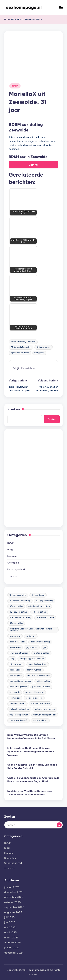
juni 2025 (10, 922)
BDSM (15, 86)
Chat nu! (33, 165)
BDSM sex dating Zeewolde (23, 342)
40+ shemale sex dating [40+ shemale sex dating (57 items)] (20, 617)
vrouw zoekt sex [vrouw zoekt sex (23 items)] (40, 720)
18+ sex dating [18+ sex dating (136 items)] (38, 595)
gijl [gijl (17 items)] (44, 647)
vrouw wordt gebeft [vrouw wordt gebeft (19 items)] (18, 720)
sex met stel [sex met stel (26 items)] (15, 698)
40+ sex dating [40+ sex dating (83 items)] (39, 612)
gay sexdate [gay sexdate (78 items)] (15, 647)
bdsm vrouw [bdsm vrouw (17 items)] (15, 636)
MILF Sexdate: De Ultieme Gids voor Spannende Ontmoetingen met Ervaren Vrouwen (31, 752)
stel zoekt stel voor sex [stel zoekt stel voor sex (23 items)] (45, 709)
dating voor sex (44, 347)
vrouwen (12, 576)
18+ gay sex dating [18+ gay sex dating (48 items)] (18, 595)
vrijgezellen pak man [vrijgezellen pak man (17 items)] (19, 715)
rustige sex (39, 353)
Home (7, 19)
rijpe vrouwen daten (20, 353)
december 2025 (14, 892)
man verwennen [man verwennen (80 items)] (34, 670)
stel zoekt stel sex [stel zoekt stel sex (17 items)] (17, 703)
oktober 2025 (13, 902)
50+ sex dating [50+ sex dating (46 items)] (16, 623)
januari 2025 (12, 947)
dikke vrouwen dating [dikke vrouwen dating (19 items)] (40, 642)
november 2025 (14, 897)
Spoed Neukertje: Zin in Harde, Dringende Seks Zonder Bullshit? (32, 766)
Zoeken (14, 409)
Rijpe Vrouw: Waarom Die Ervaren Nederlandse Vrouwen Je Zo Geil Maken (31, 737)
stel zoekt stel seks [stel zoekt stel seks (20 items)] (34, 698)
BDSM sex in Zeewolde (21, 347)
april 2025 (10, 932)
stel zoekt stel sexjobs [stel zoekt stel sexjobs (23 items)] (19, 709)
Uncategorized (16, 569)
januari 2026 (12, 887)
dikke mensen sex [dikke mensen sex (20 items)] (17, 642)
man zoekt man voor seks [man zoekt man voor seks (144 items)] (38, 676)
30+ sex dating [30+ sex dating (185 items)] (16, 606)
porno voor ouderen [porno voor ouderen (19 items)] (41, 687)
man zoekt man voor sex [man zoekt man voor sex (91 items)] (20, 681)
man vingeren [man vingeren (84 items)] (16, 676)
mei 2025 (10, 927)
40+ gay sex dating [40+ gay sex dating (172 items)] (18, 612)
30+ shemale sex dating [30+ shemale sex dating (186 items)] (39, 606)
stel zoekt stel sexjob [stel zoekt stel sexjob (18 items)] (40, 703)
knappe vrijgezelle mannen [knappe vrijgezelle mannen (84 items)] (32, 659)
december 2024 (14, 953)
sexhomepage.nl (24, 7)
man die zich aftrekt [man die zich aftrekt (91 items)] (38, 664)
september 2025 (14, 907)
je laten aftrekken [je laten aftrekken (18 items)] (41, 653)
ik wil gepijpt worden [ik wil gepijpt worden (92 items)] (19, 653)
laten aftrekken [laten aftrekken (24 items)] (16, 664)
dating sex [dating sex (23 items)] (31, 636)
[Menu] (61, 7)
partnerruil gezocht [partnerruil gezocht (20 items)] (18, 687)
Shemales (13, 563)
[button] (24, 368)
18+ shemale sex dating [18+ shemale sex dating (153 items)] (20, 601)
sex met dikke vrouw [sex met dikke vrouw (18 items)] (34, 692)
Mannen (12, 556)
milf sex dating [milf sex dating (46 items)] (43, 681)
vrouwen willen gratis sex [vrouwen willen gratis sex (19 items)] (45, 715)
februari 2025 (13, 943)
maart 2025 (11, 938)
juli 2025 (9, 917)
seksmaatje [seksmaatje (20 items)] (15, 692)
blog (10, 550)
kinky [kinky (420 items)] (12, 659)
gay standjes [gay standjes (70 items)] (32, 647)
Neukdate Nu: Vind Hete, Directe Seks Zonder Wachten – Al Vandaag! (30, 793)
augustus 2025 (13, 912)
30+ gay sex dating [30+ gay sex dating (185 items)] (44, 601)
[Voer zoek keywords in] (33, 825)
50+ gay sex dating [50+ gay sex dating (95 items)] (45, 617)
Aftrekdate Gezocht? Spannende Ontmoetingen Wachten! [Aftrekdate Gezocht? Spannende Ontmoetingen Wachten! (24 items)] (31, 630)
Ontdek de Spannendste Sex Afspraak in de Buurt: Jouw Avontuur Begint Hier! (33, 780)
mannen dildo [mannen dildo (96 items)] (16, 670)
